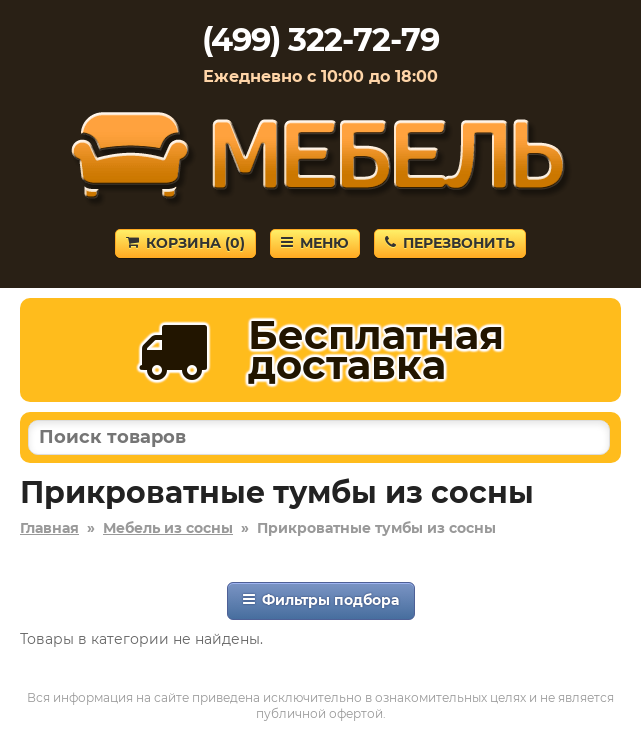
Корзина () (185, 243)
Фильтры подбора (321, 600)
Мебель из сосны (168, 528)
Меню (315, 243)
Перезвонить (450, 243)
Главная (49, 528)
